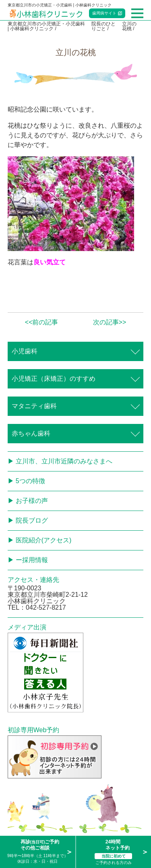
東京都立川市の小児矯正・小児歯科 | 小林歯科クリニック (46, 26)
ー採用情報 (32, 560)
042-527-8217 (46, 607)
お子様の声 (32, 501)
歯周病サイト (104, 13)
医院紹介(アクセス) (44, 540)
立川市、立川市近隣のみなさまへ (64, 461)
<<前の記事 (42, 322)
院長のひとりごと (103, 26)
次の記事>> (110, 322)
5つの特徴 (30, 481)
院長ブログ (32, 520)
